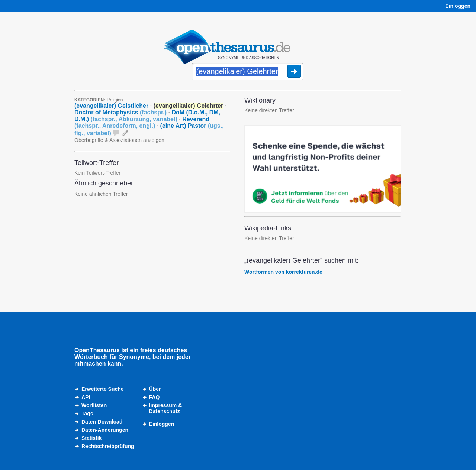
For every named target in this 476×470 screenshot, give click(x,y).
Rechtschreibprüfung (108, 446)
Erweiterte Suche (103, 389)
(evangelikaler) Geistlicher (111, 106)
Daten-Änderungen (105, 430)
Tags (87, 414)
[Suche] (247, 72)
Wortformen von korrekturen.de (283, 272)
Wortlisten (94, 405)
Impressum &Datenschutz (166, 408)
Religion (115, 100)
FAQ (155, 397)
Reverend (142, 122)
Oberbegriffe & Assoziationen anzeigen (119, 140)
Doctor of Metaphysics (120, 112)
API (86, 397)
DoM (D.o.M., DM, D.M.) (147, 116)
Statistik (91, 438)
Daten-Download (102, 422)
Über (155, 389)
